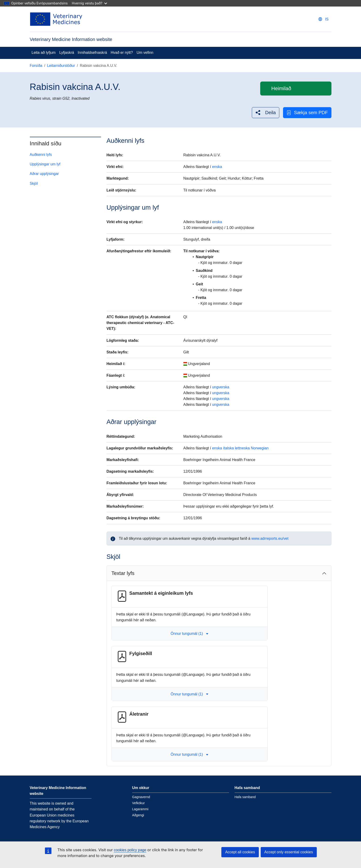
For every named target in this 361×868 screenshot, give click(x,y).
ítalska (228, 448)
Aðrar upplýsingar (44, 174)
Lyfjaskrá (67, 53)
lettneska (242, 448)
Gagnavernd (141, 797)
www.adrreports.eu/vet (270, 538)
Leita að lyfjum (44, 53)
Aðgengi (138, 815)
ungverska (221, 387)
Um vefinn (145, 53)
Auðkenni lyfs (41, 155)
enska (217, 167)
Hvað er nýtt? (122, 53)
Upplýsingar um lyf (45, 164)
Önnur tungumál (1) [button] (190, 634)
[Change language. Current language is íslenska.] (323, 19)
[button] (266, 113)
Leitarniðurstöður (61, 66)
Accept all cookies (240, 852)
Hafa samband (245, 797)
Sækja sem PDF (307, 113)
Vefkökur (138, 803)
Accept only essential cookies (289, 852)
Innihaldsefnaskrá (92, 53)
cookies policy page (130, 850)
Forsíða (36, 66)
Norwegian (260, 448)
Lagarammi (140, 809)
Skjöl (34, 183)
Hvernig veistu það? (89, 3)
